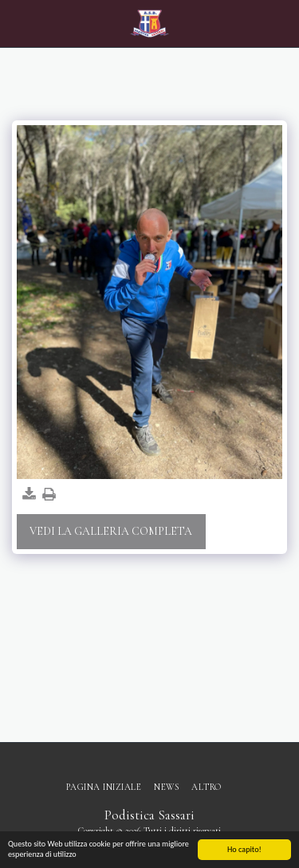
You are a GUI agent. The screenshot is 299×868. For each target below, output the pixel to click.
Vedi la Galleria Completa (111, 531)
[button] (18, 23)
